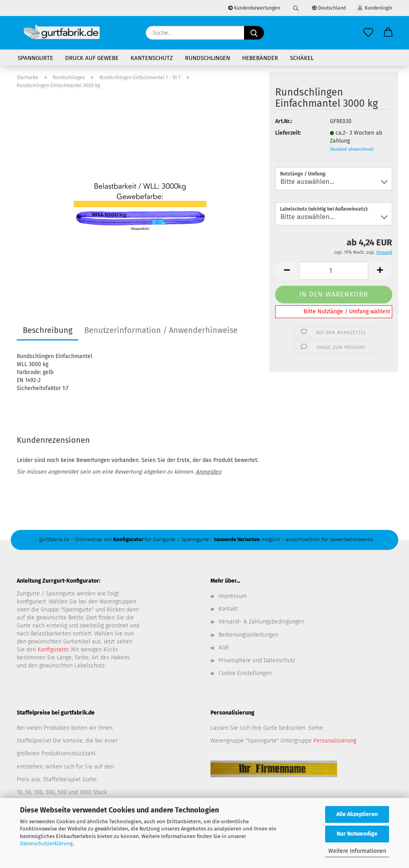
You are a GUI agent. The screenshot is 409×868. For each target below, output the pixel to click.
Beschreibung (48, 330)
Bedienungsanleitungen (248, 635)
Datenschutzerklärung (46, 843)
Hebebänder (260, 58)
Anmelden (208, 472)
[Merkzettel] (368, 33)
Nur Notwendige (357, 834)
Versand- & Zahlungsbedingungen (261, 622)
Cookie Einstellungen (245, 673)
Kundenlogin (375, 8)
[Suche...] (254, 33)
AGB (223, 648)
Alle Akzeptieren (357, 814)
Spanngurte (35, 58)
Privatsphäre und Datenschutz (257, 660)
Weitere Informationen (357, 851)
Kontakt (228, 609)
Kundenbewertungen (254, 8)
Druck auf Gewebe (92, 58)
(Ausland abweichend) (352, 149)
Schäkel (302, 58)
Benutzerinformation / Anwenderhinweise (161, 330)
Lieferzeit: (288, 133)
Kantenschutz (152, 58)
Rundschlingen (207, 58)
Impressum (233, 596)
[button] (388, 33)
